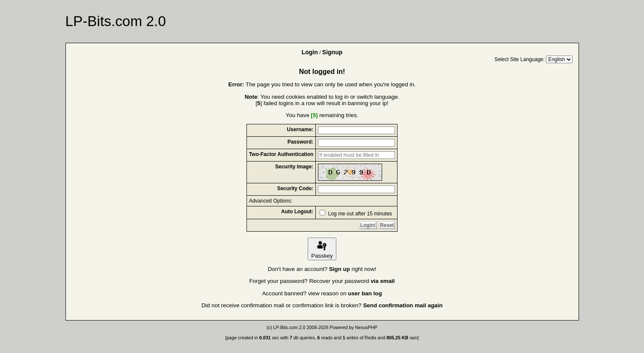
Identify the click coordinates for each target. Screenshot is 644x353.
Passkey (322, 249)
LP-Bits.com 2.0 (289, 327)
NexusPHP (366, 327)
